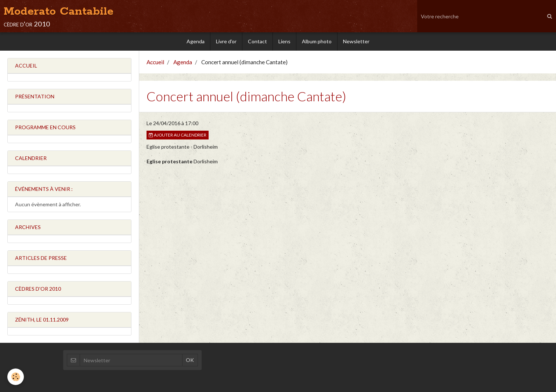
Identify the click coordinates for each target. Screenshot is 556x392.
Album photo (317, 41)
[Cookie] (16, 377)
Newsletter (356, 41)
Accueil (155, 62)
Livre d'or (226, 41)
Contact (257, 41)
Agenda (196, 41)
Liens (284, 41)
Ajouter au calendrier (178, 135)
